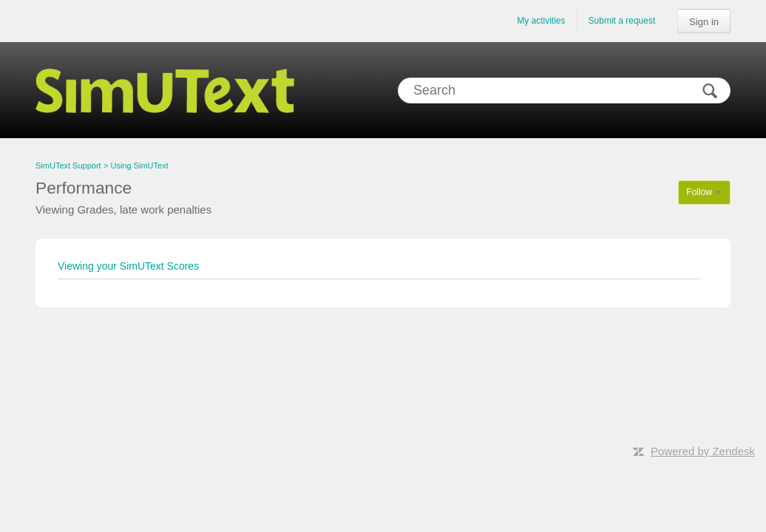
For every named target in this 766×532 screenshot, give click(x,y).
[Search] (564, 91)
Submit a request (622, 21)
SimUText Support (68, 166)
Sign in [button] (704, 22)
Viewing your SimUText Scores (128, 266)
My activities (541, 21)
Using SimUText (140, 166)
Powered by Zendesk (703, 451)
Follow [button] (699, 192)
